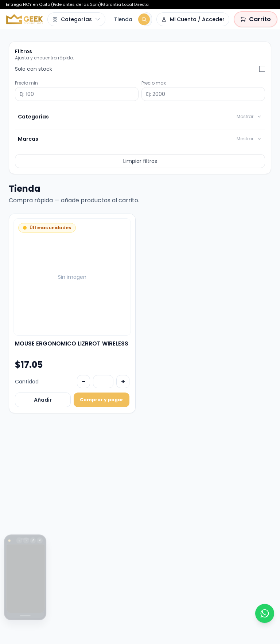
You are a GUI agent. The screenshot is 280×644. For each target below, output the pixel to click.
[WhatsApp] (265, 613)
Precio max (154, 83)
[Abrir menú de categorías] (76, 19)
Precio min (26, 83)
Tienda (123, 19)
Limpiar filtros (140, 161)
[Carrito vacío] (256, 19)
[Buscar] (144, 19)
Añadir (43, 400)
